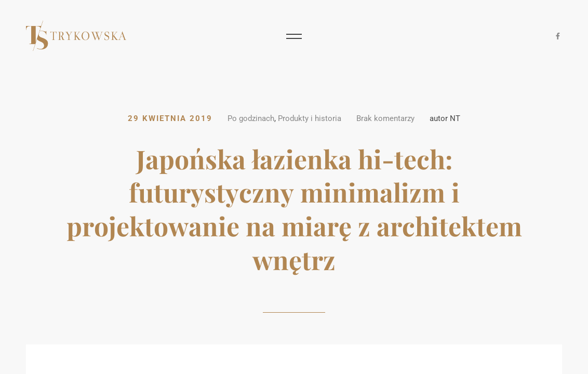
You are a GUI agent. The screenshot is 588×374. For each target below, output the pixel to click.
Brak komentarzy (385, 119)
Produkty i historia (310, 119)
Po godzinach (251, 119)
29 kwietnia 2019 (170, 119)
